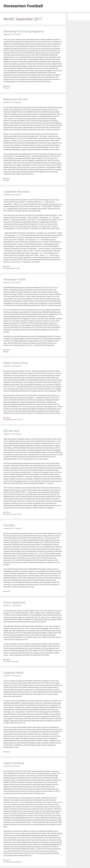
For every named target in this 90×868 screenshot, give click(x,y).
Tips (20, 514)
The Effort (9, 525)
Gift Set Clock (11, 431)
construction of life (11, 420)
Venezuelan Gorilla (15, 279)
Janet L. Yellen (38, 553)
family (13, 661)
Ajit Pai (25, 406)
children (8, 661)
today (7, 352)
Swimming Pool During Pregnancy (24, 31)
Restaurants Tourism (16, 99)
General (8, 86)
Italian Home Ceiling (15, 363)
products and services (12, 514)
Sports (7, 88)
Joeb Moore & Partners (50, 288)
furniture (20, 420)
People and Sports (11, 268)
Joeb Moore (41, 125)
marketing (18, 862)
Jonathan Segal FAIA (32, 55)
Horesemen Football (23, 6)
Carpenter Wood (13, 673)
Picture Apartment (14, 602)
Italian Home (55, 373)
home (17, 661)
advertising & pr (10, 862)
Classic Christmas (14, 763)
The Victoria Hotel (21, 138)
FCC (29, 251)
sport (18, 268)
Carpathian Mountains (17, 192)
